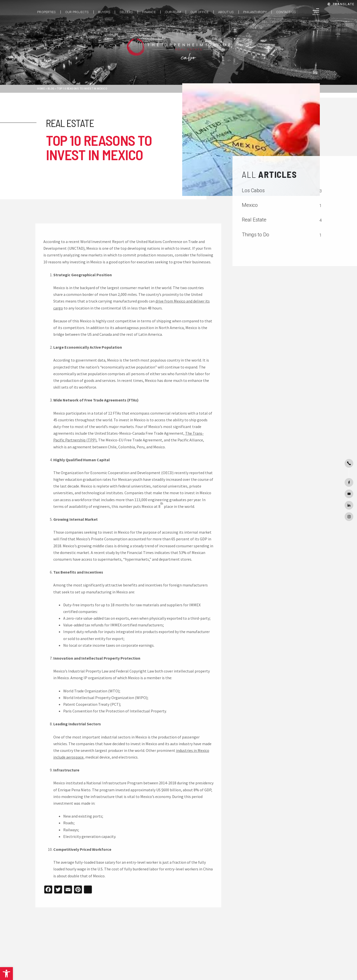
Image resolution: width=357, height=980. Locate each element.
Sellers (126, 12)
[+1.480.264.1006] (349, 463)
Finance (149, 12)
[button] (6, 974)
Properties (46, 12)
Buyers (104, 12)
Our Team (173, 12)
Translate (341, 4)
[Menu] (316, 12)
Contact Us (286, 12)
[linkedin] (349, 505)
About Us (226, 12)
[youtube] (349, 494)
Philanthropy (255, 12)
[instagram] (349, 517)
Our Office (200, 12)
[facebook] (349, 482)
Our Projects (77, 12)
